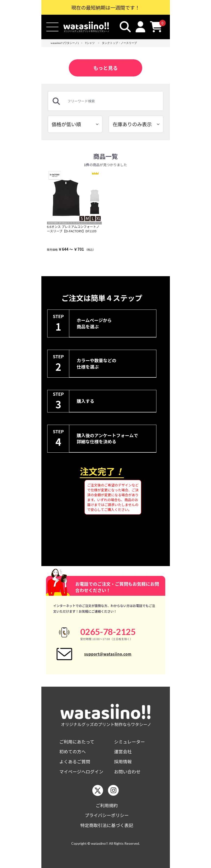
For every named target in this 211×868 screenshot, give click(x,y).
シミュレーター (129, 742)
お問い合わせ (127, 772)
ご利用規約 (107, 805)
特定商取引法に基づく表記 (107, 825)
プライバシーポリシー (107, 815)
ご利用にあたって (77, 742)
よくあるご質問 (75, 762)
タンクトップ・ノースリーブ (119, 43)
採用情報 (123, 762)
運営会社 (123, 751)
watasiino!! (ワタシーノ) (65, 43)
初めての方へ (72, 751)
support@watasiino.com (108, 654)
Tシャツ (90, 43)
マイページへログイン (81, 772)
